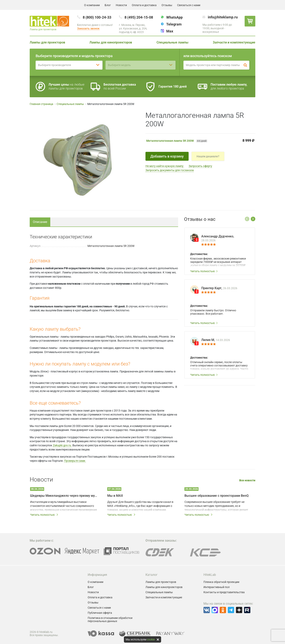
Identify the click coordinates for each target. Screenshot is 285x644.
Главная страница (41, 104)
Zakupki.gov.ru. (62, 445)
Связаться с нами (189, 5)
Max (170, 31)
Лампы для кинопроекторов (111, 42)
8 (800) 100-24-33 (97, 17)
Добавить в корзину (167, 156)
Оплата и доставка (144, 5)
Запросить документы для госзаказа (170, 170)
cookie (151, 639)
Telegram (174, 24)
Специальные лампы (172, 42)
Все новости (247, 480)
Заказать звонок (88, 28)
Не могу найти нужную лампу (165, 166)
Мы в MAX (115, 496)
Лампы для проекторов (47, 42)
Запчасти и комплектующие (234, 42)
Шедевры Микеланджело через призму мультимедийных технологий (64, 496)
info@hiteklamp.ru (223, 17)
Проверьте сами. (75, 461)
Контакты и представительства (224, 592)
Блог (108, 5)
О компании (92, 5)
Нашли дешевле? (208, 156)
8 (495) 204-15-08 (139, 17)
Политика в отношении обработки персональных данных (110, 619)
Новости (121, 5)
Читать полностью (204, 271)
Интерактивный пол (217, 587)
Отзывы (167, 5)
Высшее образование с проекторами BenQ (217, 496)
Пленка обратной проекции (221, 582)
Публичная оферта (100, 613)
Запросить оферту (200, 166)
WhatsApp (174, 17)
